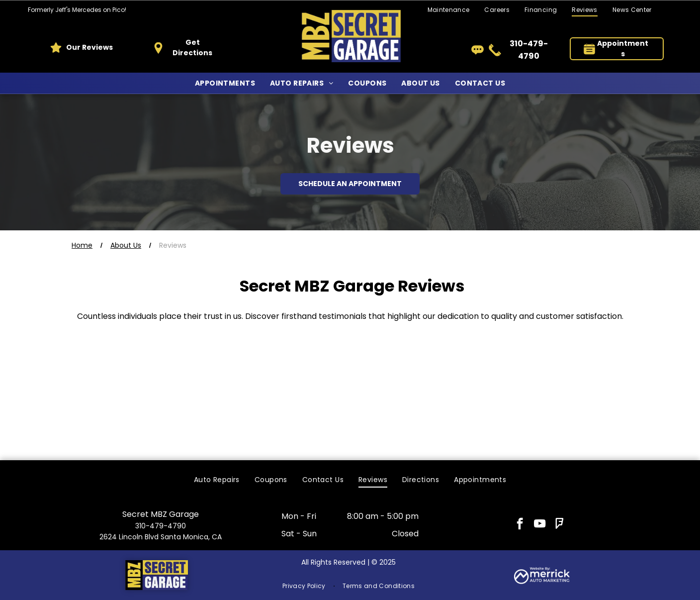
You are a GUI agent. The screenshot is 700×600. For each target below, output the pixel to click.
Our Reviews (89, 47)
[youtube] (540, 525)
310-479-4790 (161, 526)
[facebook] (520, 525)
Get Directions (192, 48)
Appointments (623, 49)
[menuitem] (497, 10)
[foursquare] (560, 525)
